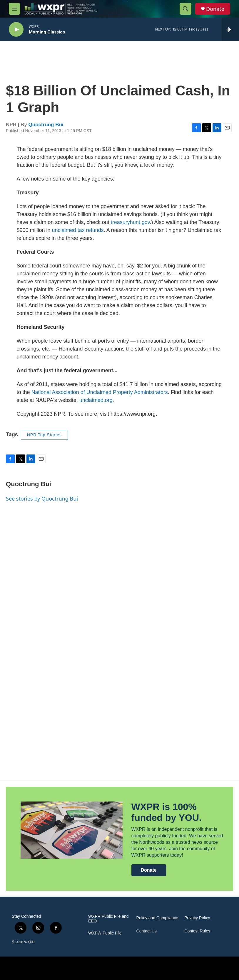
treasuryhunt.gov (130, 222)
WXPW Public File (105, 933)
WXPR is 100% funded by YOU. (167, 812)
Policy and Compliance (157, 918)
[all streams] (230, 29)
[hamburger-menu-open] (14, 9)
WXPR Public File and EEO (108, 919)
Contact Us (147, 931)
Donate (215, 9)
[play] (16, 30)
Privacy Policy (197, 918)
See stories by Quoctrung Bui (42, 499)
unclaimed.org (96, 400)
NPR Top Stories (44, 435)
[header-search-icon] (185, 9)
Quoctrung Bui (46, 125)
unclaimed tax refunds (78, 230)
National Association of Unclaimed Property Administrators (100, 392)
